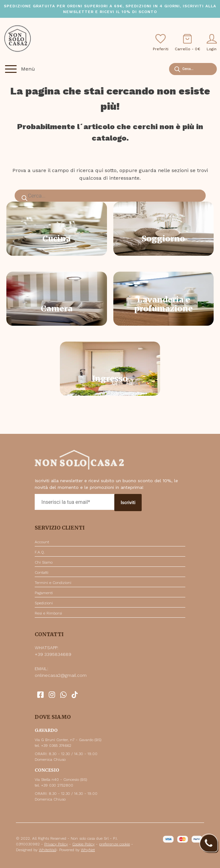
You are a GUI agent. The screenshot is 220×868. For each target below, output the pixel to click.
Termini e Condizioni (53, 583)
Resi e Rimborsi (48, 613)
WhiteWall (47, 850)
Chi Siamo (44, 562)
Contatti (42, 573)
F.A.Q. (40, 552)
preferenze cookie (114, 844)
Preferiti (161, 43)
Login (212, 43)
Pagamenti (44, 593)
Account (42, 542)
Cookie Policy (83, 844)
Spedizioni (44, 603)
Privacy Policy (56, 844)
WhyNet (88, 850)
